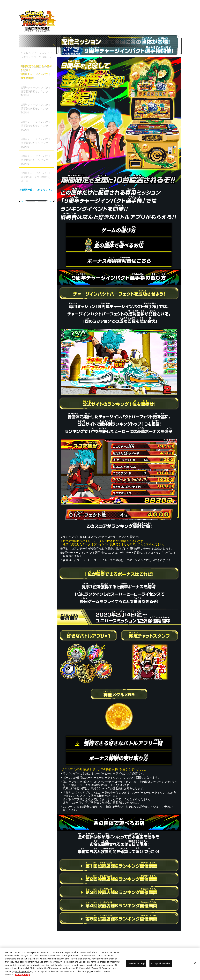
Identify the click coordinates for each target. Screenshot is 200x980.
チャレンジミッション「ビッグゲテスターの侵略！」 (36, 55)
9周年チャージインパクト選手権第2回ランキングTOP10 (36, 143)
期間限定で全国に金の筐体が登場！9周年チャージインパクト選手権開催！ (36, 72)
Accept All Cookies (161, 965)
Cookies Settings (136, 965)
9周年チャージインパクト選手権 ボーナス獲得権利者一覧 (36, 177)
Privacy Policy (22, 976)
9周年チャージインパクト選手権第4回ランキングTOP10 (36, 108)
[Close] (195, 965)
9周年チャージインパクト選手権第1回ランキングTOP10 (36, 160)
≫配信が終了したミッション (37, 193)
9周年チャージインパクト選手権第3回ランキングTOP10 (36, 125)
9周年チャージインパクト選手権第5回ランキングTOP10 (36, 91)
